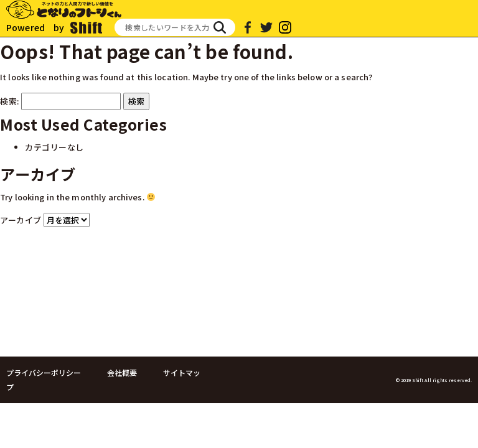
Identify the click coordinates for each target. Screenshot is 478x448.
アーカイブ (21, 220)
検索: (10, 101)
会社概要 (122, 373)
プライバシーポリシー (44, 373)
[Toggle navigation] (461, 17)
